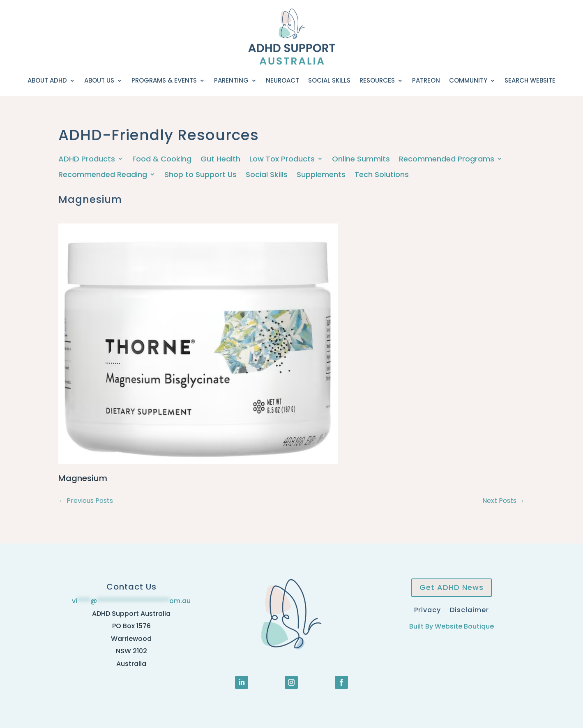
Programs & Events (164, 80)
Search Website (530, 80)
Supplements (321, 175)
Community (468, 80)
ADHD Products (87, 159)
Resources (377, 80)
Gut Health (220, 159)
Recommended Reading (103, 175)
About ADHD (47, 80)
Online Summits (361, 159)
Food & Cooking (162, 159)
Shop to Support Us (200, 175)
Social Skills (329, 80)
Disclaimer (469, 609)
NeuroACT (282, 80)
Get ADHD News (452, 587)
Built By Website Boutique (452, 626)
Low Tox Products (282, 159)
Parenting (231, 80)
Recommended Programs (447, 159)
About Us (99, 80)
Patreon (426, 80)
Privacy (427, 609)
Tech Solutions (382, 175)
